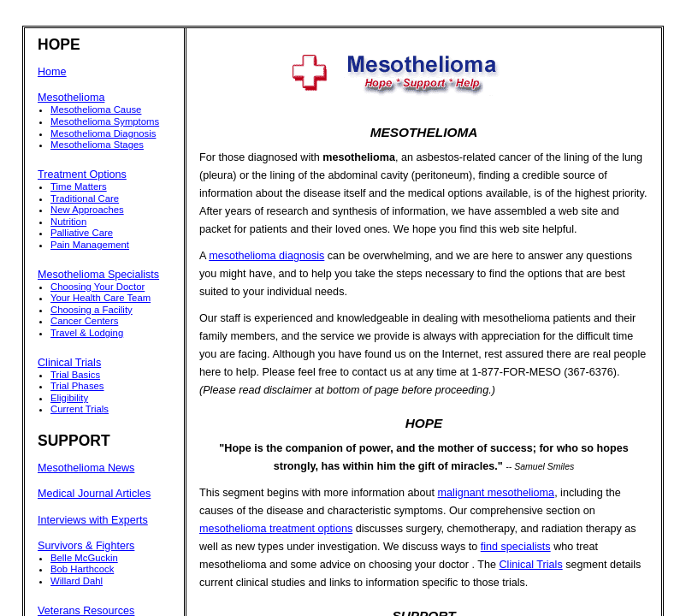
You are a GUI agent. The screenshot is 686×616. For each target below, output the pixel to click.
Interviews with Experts (93, 520)
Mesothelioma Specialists (98, 275)
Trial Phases (77, 386)
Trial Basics (75, 375)
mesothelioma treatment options (276, 529)
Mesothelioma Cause (96, 110)
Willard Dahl (77, 581)
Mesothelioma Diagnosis (103, 133)
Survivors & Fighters (86, 546)
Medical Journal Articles (94, 494)
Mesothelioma (71, 98)
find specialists (516, 547)
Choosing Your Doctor (98, 287)
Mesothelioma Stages (97, 145)
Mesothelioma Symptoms (105, 121)
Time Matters (79, 187)
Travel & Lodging (87, 333)
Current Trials (80, 409)
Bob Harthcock (82, 569)
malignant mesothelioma (497, 493)
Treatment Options (82, 175)
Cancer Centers (84, 321)
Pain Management (90, 245)
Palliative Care (82, 233)
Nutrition (68, 222)
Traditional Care (85, 198)
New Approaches (87, 210)
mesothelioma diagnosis (266, 256)
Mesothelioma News (86, 468)
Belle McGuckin (84, 558)
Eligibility (69, 398)
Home (52, 72)
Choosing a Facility (92, 310)
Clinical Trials (69, 363)
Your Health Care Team (101, 298)
